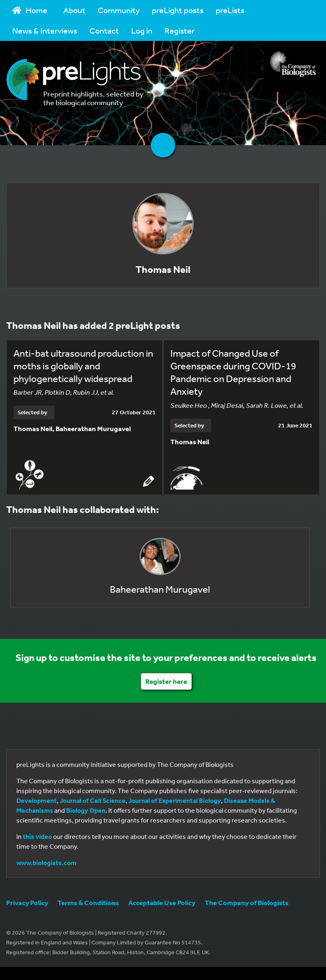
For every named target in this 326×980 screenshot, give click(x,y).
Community (119, 10)
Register (180, 30)
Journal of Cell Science (93, 800)
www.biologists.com (46, 863)
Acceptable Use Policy (162, 902)
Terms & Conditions (88, 902)
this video (37, 836)
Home (30, 10)
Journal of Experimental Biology (175, 800)
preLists (230, 10)
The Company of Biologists (247, 902)
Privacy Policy (27, 902)
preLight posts (178, 10)
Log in (142, 30)
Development (37, 800)
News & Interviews (45, 30)
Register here (166, 681)
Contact (104, 30)
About (74, 10)
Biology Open (86, 810)
